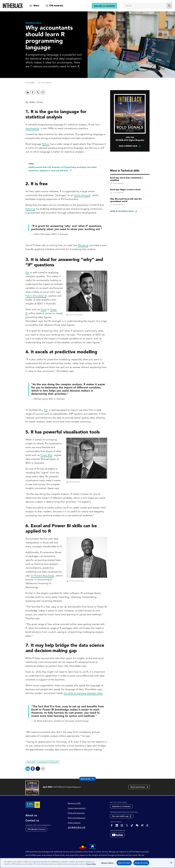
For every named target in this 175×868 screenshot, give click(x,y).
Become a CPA (74, 803)
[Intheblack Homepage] (13, 6)
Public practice (74, 823)
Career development (77, 808)
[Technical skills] (33, 23)
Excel (44, 309)
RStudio (82, 245)
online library (81, 195)
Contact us (32, 821)
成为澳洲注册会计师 (77, 828)
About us (31, 815)
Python (46, 144)
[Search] (145, 6)
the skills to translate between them (83, 693)
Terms (55, 866)
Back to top (87, 779)
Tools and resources (76, 813)
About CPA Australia (33, 866)
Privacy (47, 866)
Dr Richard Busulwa (41, 576)
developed (31, 128)
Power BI (45, 455)
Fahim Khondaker (35, 296)
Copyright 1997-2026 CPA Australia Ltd (76, 866)
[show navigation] (34, 6)
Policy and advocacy (77, 818)
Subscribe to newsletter (104, 6)
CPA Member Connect (36, 829)
